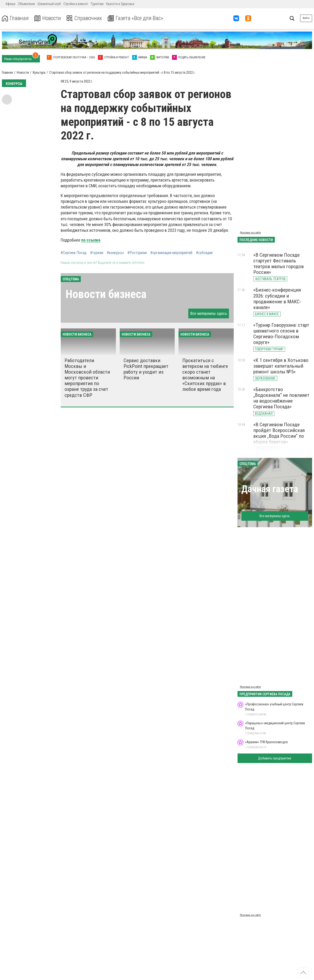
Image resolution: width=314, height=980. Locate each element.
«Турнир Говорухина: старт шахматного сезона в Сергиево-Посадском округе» (281, 334)
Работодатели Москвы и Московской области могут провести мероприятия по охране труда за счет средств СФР (87, 378)
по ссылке (91, 240)
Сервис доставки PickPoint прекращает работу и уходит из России (146, 369)
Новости (47, 18)
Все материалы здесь (209, 313)
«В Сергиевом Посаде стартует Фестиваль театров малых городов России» (279, 264)
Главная (15, 18)
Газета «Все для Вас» (136, 18)
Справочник (84, 18)
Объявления (26, 4)
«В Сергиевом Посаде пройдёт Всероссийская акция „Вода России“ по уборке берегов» (279, 433)
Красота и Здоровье (120, 4)
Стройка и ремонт (76, 4)
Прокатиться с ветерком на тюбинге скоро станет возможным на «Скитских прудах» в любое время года (205, 375)
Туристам (97, 4)
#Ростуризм (137, 253)
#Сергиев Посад (74, 253)
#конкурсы (115, 253)
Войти (306, 18)
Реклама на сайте (250, 233)
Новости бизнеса (106, 294)
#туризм (97, 253)
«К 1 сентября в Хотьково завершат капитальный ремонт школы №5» (281, 366)
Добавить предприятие (275, 758)
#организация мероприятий (171, 253)
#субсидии (204, 253)
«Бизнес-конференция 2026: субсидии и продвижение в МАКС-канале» (277, 299)
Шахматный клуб (49, 4)
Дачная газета (270, 489)
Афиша (10, 4)
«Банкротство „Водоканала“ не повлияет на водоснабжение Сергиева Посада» (281, 398)
